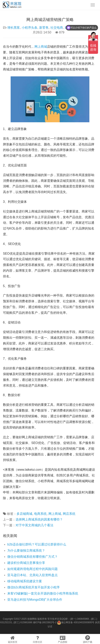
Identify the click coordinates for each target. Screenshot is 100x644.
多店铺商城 (24, 514)
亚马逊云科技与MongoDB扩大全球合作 (35, 600)
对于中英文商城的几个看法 (34, 525)
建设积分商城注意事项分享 (26, 563)
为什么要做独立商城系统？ (26, 551)
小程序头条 (30, 28)
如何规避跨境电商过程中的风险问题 (32, 569)
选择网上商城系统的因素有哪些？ (39, 519)
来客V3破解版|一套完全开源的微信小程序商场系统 (43, 593)
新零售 (44, 28)
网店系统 (69, 514)
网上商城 (41, 47)
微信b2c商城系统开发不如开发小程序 (33, 587)
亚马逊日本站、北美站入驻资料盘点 (32, 575)
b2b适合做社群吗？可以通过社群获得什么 (37, 544)
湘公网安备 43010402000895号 (76, 623)
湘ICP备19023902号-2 (45, 622)
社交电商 (57, 28)
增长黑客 (14, 28)
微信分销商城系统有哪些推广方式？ (32, 557)
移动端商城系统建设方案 (25, 581)
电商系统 (40, 514)
